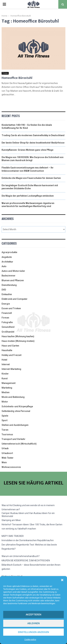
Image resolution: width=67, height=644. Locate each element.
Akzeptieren (33, 615)
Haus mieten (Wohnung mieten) (18, 341)
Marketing (7, 388)
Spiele (5, 416)
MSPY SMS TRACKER (13, 536)
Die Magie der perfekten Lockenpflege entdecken (28, 196)
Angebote (7, 257)
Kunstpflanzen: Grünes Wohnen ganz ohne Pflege (27, 150)
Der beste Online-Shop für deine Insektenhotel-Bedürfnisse (33, 143)
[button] (62, 580)
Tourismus (7, 434)
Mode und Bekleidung (13, 397)
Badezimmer (9, 276)
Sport (4, 420)
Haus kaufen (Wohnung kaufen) (18, 336)
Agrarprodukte (9, 252)
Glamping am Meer (11, 520)
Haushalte (7, 350)
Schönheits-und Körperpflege (17, 406)
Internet (6, 364)
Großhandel (8, 332)
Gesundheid (8, 327)
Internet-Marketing (11, 369)
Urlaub (5, 448)
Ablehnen (33, 623)
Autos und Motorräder (13, 271)
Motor (5, 402)
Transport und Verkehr (13, 439)
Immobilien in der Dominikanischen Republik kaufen (28, 540)
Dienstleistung (9, 285)
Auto (4, 266)
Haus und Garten (10, 346)
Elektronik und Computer (15, 299)
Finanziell (7, 313)
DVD (4, 290)
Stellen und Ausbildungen (15, 425)
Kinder (5, 374)
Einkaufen (7, 294)
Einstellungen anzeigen (33, 632)
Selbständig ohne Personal (16, 411)
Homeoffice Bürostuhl (17, 78)
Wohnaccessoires (11, 467)
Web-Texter (8, 458)
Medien (6, 392)
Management (9, 383)
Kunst (5, 378)
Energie (6, 304)
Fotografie (7, 322)
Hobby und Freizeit (11, 355)
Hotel (4, 360)
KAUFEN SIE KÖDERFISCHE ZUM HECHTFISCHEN (26, 561)
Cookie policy (30, 640)
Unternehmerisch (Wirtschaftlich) (19, 444)
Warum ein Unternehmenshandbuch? (21, 556)
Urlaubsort (7, 453)
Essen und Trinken (11, 308)
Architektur (7, 262)
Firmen (5, 73)
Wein (4, 462)
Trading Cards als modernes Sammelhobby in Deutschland (33, 135)
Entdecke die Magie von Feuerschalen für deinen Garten (31, 178)
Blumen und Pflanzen (13, 280)
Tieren (5, 430)
